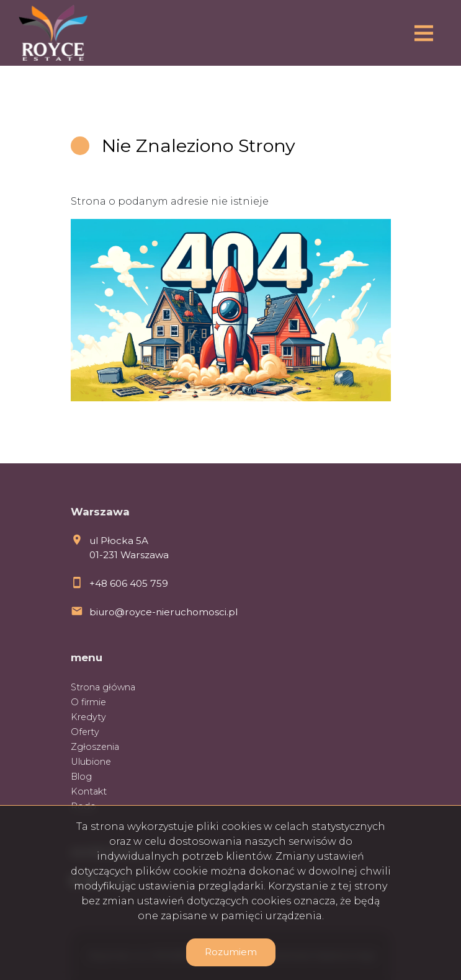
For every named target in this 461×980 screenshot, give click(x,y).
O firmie (88, 702)
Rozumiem (231, 952)
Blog (81, 777)
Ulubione (91, 762)
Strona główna (103, 687)
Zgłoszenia (95, 747)
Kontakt (89, 791)
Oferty (85, 732)
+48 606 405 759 (129, 583)
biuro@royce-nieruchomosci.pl (163, 612)
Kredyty (88, 717)
